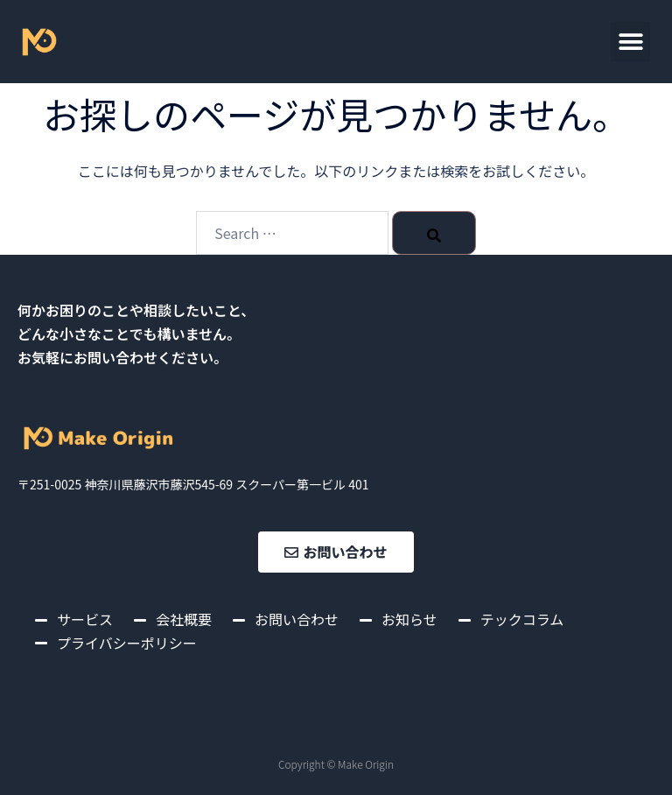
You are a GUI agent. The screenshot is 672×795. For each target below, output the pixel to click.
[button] (630, 42)
